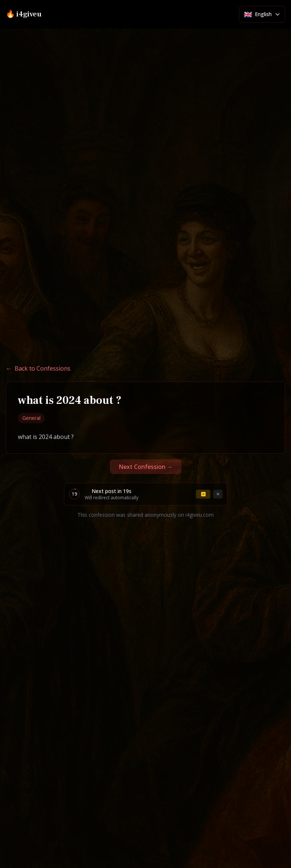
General (31, 418)
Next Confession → (146, 467)
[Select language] (262, 14)
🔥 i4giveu (24, 14)
